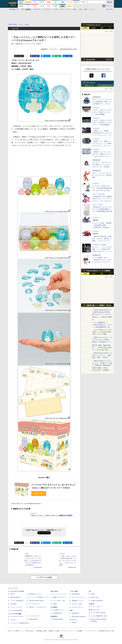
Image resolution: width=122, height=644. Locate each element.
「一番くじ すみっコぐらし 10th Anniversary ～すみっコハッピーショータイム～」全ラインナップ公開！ (68, 561)
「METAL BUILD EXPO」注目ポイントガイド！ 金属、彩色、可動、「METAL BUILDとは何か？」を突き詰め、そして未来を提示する (102, 357)
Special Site (91, 60)
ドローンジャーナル (16, 607)
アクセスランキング (93, 25)
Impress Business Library (36, 601)
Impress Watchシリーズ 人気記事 (98, 271)
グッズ (68, 9)
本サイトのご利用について (16, 631)
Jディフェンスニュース (79, 597)
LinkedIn (69, 56)
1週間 (102, 28)
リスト (27, 56)
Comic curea (95, 597)
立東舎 (55, 604)
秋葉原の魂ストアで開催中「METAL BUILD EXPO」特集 (99, 306)
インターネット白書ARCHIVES (19, 623)
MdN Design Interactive (79, 616)
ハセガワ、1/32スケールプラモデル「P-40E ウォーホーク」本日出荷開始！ (102, 112)
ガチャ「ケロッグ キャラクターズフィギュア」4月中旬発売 (102, 175)
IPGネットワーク (94, 610)
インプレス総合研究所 (17, 601)
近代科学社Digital (58, 619)
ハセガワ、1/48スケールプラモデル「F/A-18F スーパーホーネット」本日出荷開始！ (102, 123)
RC (62, 9)
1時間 (85, 28)
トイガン (56, 9)
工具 (80, 9)
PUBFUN (92, 604)
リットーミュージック (59, 594)
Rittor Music (54, 591)
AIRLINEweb (76, 594)
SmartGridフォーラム (35, 594)
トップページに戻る (44, 577)
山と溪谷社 (54, 607)
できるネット (14, 620)
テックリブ (73, 620)
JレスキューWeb (77, 604)
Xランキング (91, 83)
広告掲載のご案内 (41, 631)
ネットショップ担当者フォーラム (39, 597)
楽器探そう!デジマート (60, 597)
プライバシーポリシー (68, 631)
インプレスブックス (35, 616)
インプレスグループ (90, 631)
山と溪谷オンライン (59, 610)
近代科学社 (54, 616)
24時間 (93, 28)
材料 (86, 9)
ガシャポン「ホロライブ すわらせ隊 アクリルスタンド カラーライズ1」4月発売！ (102, 165)
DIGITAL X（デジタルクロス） (38, 607)
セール (92, 9)
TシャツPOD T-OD (59, 601)
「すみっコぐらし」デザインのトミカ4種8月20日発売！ (52, 516)
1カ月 (110, 28)
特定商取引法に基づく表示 (106, 631)
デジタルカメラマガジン (17, 616)
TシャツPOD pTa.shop (98, 613)
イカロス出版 (74, 591)
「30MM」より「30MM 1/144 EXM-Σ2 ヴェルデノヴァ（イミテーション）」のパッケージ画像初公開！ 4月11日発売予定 (102, 135)
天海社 (93, 594)
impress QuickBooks (97, 601)
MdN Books (75, 613)
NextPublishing (33, 619)
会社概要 (80, 631)
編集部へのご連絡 (54, 631)
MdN (71, 610)
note (58, 56)
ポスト (20, 56)
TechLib (74, 623)
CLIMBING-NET (58, 613)
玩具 (74, 9)
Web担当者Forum (15, 597)
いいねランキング (106, 86)
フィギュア (46, 9)
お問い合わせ (30, 631)
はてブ (47, 56)
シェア (36, 56)
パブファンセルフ (96, 607)
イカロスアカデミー (78, 607)
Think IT (13, 594)
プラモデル (37, 9)
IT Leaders (13, 604)
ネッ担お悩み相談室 (16, 610)
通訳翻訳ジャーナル (78, 601)
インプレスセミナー (35, 604)
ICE (90, 591)
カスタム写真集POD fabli (99, 616)
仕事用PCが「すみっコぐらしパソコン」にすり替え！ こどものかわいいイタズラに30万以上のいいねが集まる (33, 561)
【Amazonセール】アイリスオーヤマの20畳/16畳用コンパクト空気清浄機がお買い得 (102, 209)
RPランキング (89, 86)
